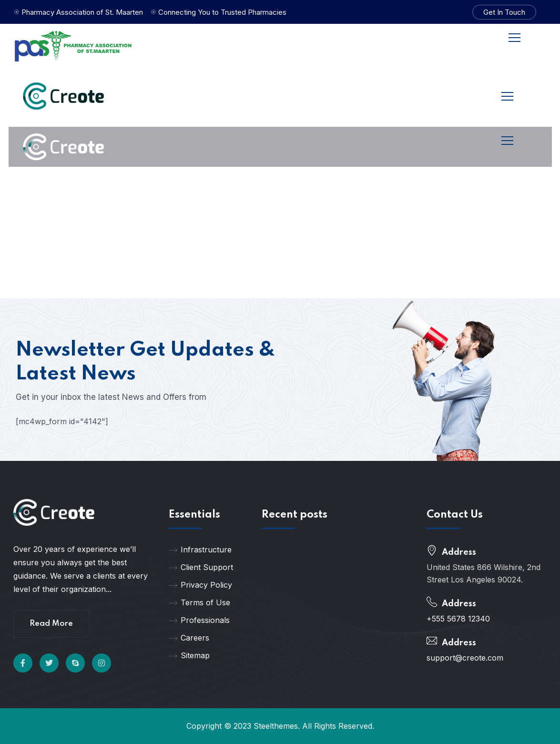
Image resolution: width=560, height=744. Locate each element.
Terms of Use (199, 602)
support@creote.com (465, 658)
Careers (189, 638)
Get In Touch (504, 12)
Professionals (199, 620)
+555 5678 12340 (458, 619)
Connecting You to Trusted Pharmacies (222, 12)
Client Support (201, 567)
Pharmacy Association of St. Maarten (82, 12)
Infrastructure (200, 550)
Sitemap (189, 655)
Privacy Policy (200, 585)
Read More (51, 624)
